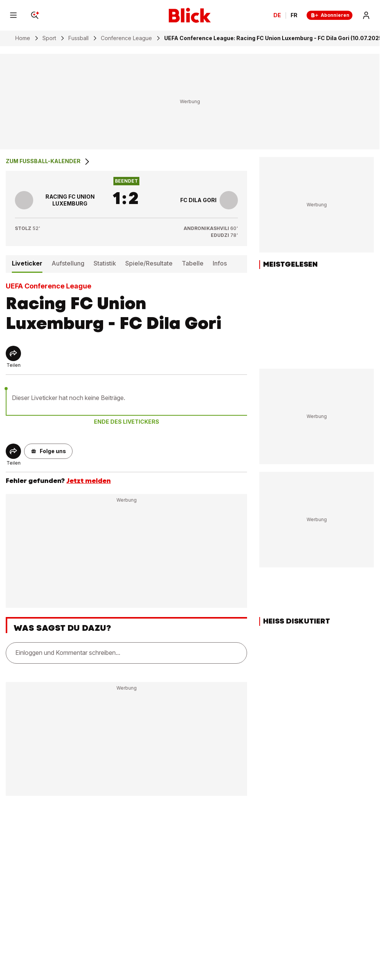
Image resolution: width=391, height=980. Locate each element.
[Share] (13, 353)
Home (23, 38)
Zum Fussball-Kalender (48, 162)
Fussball (78, 38)
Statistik (105, 263)
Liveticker (27, 263)
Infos (220, 263)
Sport (49, 38)
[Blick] (190, 15)
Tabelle (193, 263)
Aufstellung (68, 263)
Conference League (126, 38)
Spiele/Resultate (149, 263)
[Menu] (13, 15)
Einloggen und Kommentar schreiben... (68, 653)
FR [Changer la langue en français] (294, 15)
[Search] (35, 15)
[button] (48, 451)
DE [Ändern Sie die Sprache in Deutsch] (277, 15)
